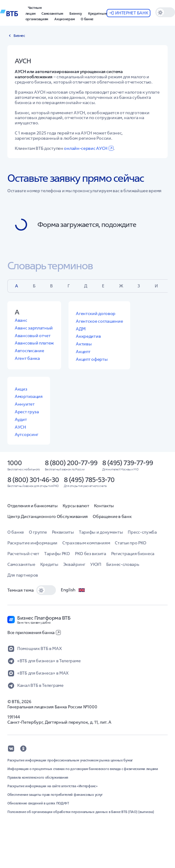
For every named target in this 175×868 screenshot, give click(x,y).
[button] (34, 10)
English (73, 590)
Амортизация (29, 396)
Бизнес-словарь (123, 564)
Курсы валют (76, 506)
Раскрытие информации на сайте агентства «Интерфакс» (52, 786)
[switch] (46, 590)
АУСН (20, 427)
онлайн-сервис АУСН (89, 148)
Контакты (104, 506)
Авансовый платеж (34, 343)
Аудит (21, 419)
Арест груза (27, 412)
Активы (84, 344)
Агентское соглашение (99, 321)
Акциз (21, 389)
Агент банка (27, 358)
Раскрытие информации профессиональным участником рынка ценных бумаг (70, 760)
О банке (16, 532)
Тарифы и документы (101, 532)
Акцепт (83, 352)
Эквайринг (74, 564)
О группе (38, 532)
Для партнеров (23, 575)
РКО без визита (91, 554)
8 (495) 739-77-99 (128, 463)
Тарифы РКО (57, 554)
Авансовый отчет (33, 336)
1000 (15, 463)
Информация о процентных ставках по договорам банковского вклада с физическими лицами (83, 769)
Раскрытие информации (32, 543)
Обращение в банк (112, 516)
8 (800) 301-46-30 (33, 480)
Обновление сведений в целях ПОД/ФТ (38, 803)
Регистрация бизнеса (133, 554)
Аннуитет (25, 404)
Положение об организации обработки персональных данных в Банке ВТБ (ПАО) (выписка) (81, 812)
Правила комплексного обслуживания (38, 777)
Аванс (21, 320)
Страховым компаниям (86, 543)
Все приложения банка (34, 633)
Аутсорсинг (27, 434)
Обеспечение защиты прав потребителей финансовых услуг (55, 795)
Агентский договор (96, 313)
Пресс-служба (142, 532)
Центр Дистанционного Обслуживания (48, 516)
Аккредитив (88, 336)
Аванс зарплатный (34, 328)
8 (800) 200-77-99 (71, 463)
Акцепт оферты (92, 359)
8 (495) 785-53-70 (89, 480)
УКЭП (96, 564)
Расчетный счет (23, 554)
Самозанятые (21, 564)
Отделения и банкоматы (33, 506)
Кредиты (49, 564)
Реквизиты (63, 532)
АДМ (81, 329)
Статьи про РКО (131, 543)
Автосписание (29, 351)
